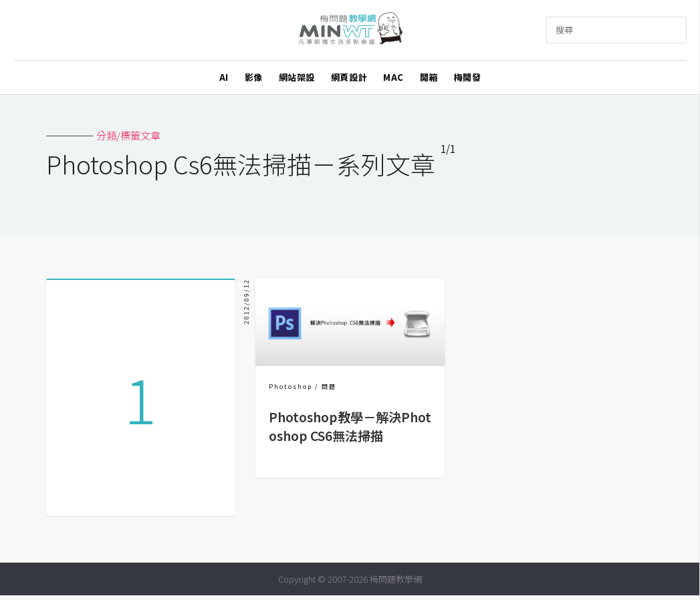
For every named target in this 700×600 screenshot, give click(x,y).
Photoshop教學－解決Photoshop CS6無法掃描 (350, 426)
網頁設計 (349, 77)
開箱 (429, 77)
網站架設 (297, 77)
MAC (393, 77)
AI (224, 77)
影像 (254, 77)
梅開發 (468, 77)
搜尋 (564, 30)
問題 (329, 387)
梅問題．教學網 (350, 30)
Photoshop (290, 387)
